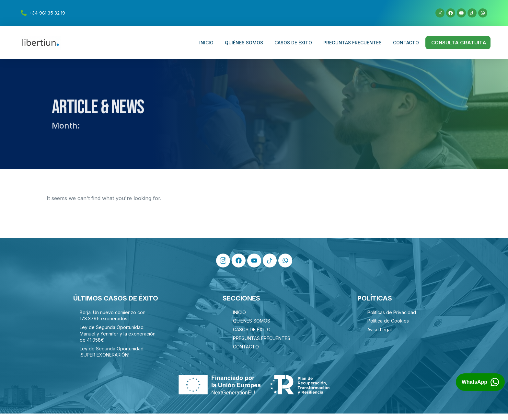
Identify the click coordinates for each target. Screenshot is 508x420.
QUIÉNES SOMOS (244, 43)
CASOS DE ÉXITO (293, 43)
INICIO (206, 43)
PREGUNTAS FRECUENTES (352, 43)
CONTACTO (406, 43)
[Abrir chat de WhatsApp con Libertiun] (480, 382)
